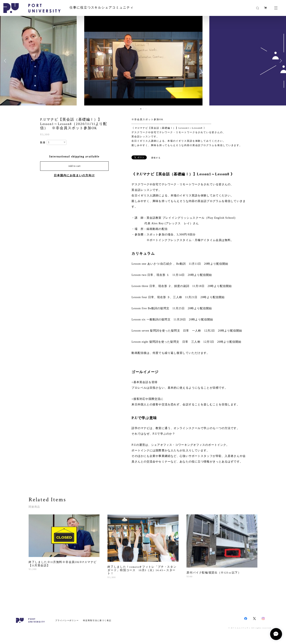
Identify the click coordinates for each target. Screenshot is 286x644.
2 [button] (143, 109)
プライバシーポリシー (67, 620)
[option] (143, 61)
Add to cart (74, 166)
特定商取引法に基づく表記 (97, 620)
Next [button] (280, 61)
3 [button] (146, 109)
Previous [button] (6, 61)
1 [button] (141, 109)
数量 (43, 142)
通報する (156, 158)
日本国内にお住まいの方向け (74, 175)
